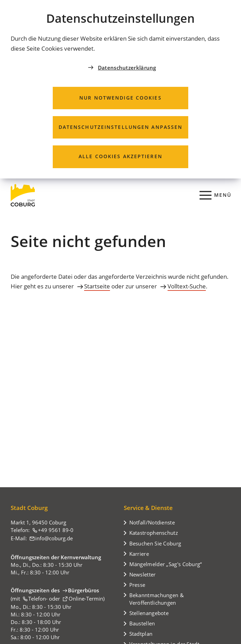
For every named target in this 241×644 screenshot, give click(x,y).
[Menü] (216, 195)
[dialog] (120, 89)
